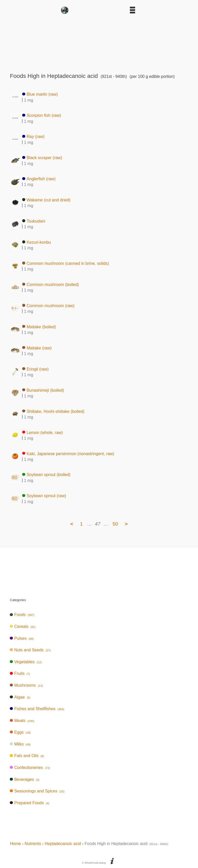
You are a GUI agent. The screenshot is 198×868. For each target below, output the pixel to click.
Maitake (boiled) (39, 327)
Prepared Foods (30, 803)
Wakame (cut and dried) (46, 200)
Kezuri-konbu (36, 242)
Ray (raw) (33, 137)
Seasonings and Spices (37, 791)
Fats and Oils (27, 756)
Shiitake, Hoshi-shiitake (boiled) (53, 411)
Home (15, 844)
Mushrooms (26, 685)
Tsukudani (34, 221)
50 (115, 524)
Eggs (20, 732)
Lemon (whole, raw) (42, 432)
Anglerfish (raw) (39, 179)
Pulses (22, 638)
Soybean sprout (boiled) (46, 475)
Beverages (25, 779)
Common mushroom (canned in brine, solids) (65, 263)
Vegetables (26, 662)
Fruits (20, 673)
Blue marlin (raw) (40, 94)
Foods (22, 615)
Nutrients (33, 844)
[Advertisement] (99, 42)
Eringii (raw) (35, 369)
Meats (22, 721)
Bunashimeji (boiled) (43, 390)
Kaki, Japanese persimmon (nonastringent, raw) (68, 453)
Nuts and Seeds (30, 650)
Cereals (23, 627)
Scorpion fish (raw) (42, 115)
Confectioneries (30, 768)
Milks (20, 744)
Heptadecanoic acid (63, 844)
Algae (20, 697)
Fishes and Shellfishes (37, 709)
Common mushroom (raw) (48, 305)
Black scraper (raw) (42, 158)
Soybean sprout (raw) (44, 496)
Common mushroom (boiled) (51, 284)
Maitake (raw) (37, 348)
